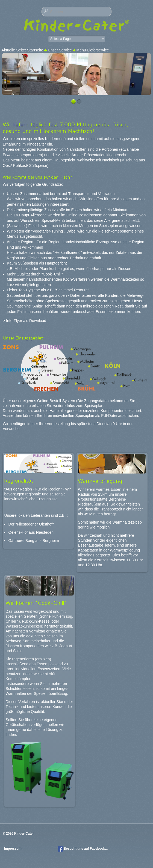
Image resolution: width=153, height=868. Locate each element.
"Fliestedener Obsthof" (35, 524)
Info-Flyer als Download (26, 321)
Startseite (35, 50)
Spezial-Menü (53, 220)
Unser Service (60, 50)
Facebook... (99, 849)
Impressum (13, 849)
